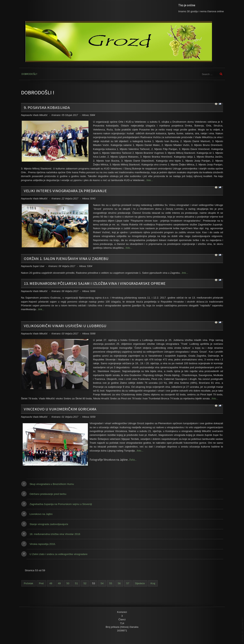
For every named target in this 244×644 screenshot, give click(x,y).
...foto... (149, 180)
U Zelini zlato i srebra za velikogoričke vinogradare (59, 554)
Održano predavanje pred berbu (48, 494)
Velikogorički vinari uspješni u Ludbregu (65, 326)
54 (102, 583)
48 (51, 583)
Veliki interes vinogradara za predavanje (65, 191)
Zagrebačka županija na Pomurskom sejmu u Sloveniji (61, 504)
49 (59, 583)
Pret (41, 583)
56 (119, 583)
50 (68, 583)
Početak (28, 583)
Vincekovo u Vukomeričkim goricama (60, 409)
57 (128, 583)
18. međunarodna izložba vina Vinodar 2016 (55, 534)
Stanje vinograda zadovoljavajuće (49, 524)
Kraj (153, 583)
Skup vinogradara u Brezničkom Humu (52, 484)
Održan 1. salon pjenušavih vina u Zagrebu (66, 259)
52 (85, 583)
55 (111, 583)
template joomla (242, 630)
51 (76, 583)
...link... (184, 273)
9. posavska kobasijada (47, 108)
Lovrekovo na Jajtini (41, 514)
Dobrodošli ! (29, 74)
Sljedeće (140, 583)
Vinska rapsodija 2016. (43, 544)
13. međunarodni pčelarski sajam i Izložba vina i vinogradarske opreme (95, 283)
